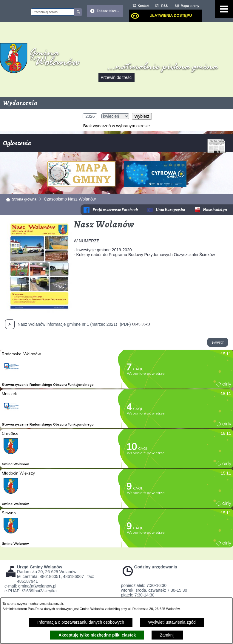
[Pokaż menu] (224, 9)
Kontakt (144, 6)
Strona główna (24, 199)
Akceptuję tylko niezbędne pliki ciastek (97, 635)
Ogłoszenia (114, 145)
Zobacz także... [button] (108, 11)
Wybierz (142, 116)
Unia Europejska (170, 210)
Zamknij (167, 635)
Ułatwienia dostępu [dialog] (171, 16)
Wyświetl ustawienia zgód (172, 622)
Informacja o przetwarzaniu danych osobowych (81, 622)
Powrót (218, 342)
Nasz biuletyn (215, 210)
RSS (165, 6)
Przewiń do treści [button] (116, 77)
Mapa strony (190, 6)
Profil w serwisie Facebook (115, 210)
